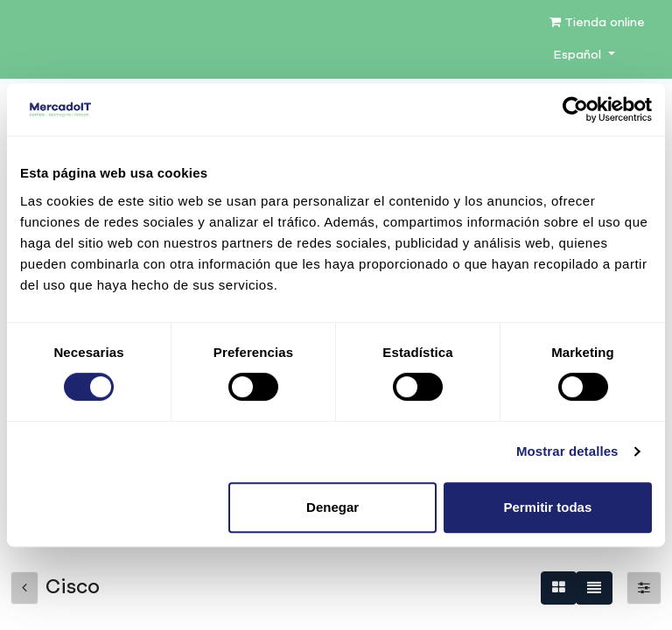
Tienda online (597, 22)
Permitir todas (547, 507)
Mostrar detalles (567, 451)
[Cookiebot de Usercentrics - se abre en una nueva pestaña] (575, 109)
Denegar (332, 507)
